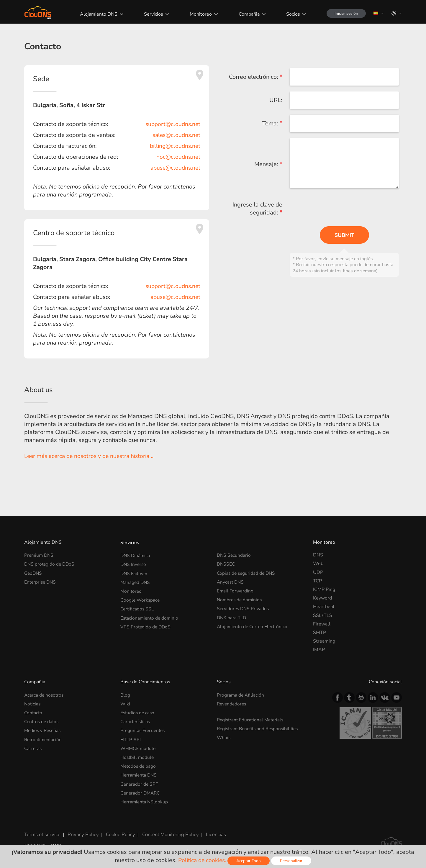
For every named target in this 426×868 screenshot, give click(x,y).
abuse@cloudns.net (174, 168)
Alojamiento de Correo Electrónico (253, 624)
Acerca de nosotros (45, 695)
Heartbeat (324, 607)
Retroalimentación (44, 738)
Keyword (322, 598)
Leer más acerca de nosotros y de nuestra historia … (93, 456)
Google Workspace (141, 598)
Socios (291, 14)
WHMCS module (139, 746)
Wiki (125, 703)
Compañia (247, 14)
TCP (317, 581)
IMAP (319, 650)
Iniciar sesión (345, 13)
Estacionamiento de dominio (150, 615)
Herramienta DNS (139, 772)
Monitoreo (199, 14)
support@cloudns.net (172, 124)
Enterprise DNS (41, 581)
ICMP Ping (324, 589)
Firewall (322, 624)
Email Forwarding (235, 589)
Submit (344, 235)
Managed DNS (136, 581)
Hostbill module (138, 755)
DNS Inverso (134, 564)
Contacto (34, 712)
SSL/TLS (323, 615)
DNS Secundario (234, 555)
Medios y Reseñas (44, 729)
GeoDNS (34, 572)
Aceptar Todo (250, 861)
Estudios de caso (138, 712)
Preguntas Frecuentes (144, 729)
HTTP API (131, 738)
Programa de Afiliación (241, 695)
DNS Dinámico (136, 555)
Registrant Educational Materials (251, 719)
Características (136, 720)
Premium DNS (40, 555)
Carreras (33, 746)
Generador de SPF (140, 781)
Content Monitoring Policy (166, 830)
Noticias (33, 703)
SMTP (319, 633)
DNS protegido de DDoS (50, 564)
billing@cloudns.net (174, 146)
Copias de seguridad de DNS (247, 572)
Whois (224, 736)
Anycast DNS (231, 581)
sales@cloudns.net (175, 135)
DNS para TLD (232, 615)
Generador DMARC (141, 790)
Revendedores (232, 703)
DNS (318, 555)
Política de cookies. (202, 860)
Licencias (210, 830)
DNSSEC (226, 564)
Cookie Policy (117, 830)
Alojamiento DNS (97, 14)
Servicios (151, 14)
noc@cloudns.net (178, 157)
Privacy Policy (81, 830)
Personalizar (293, 861)
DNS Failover (135, 572)
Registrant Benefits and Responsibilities (260, 728)
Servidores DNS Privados (244, 607)
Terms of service (42, 830)
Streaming (324, 641)
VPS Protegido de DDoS (146, 624)
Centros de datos (42, 720)
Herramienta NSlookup (145, 798)
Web (318, 564)
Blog (125, 695)
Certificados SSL (138, 607)
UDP (318, 572)
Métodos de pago (139, 764)
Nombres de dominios (240, 598)
